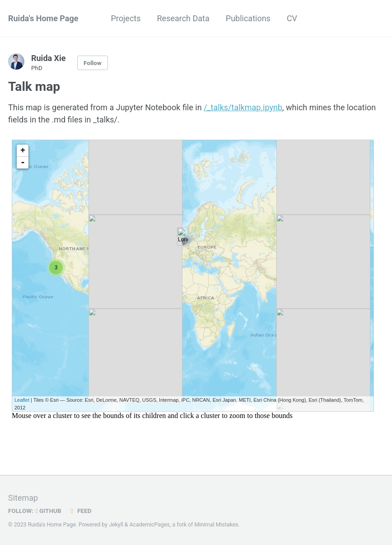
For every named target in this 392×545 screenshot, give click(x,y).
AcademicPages (149, 525)
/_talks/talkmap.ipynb (243, 107)
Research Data (183, 18)
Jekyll (116, 525)
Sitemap (23, 498)
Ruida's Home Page (43, 18)
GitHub (49, 511)
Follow (93, 63)
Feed (80, 511)
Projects (126, 18)
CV (292, 18)
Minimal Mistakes (216, 525)
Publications (248, 18)
